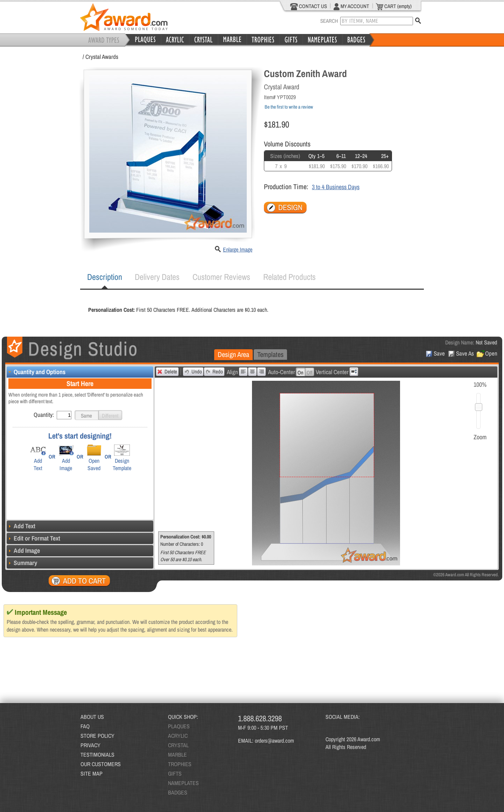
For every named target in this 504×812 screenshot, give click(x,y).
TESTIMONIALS (97, 755)
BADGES (178, 792)
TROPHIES (180, 764)
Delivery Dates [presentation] (157, 277)
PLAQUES (179, 726)
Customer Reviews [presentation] (221, 277)
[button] (86, 415)
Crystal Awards (102, 57)
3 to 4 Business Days (336, 187)
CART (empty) (394, 6)
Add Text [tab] (21, 526)
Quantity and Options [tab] (36, 372)
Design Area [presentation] (233, 354)
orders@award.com (274, 741)
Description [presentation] (105, 277)
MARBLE (177, 755)
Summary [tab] (22, 563)
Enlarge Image (238, 249)
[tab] (105, 277)
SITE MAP (92, 773)
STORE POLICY (97, 736)
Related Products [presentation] (289, 277)
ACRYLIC (178, 736)
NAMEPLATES (183, 783)
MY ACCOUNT (351, 6)
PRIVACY (90, 745)
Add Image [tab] (23, 550)
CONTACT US (309, 6)
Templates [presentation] (270, 354)
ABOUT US (92, 717)
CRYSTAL (178, 745)
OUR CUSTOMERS (101, 764)
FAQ (85, 726)
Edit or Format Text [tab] (33, 538)
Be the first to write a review (289, 107)
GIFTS (175, 773)
